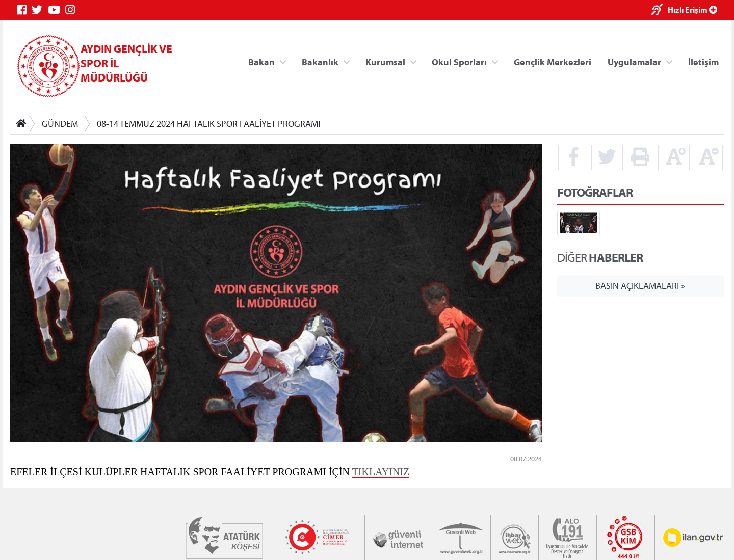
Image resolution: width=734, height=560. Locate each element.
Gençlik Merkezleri (553, 61)
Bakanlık (320, 61)
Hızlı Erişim (692, 10)
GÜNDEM (60, 124)
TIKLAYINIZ (381, 471)
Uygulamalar (634, 61)
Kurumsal (385, 61)
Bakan (261, 61)
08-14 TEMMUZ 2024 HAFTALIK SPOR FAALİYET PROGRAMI (208, 124)
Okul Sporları (459, 61)
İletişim (703, 61)
